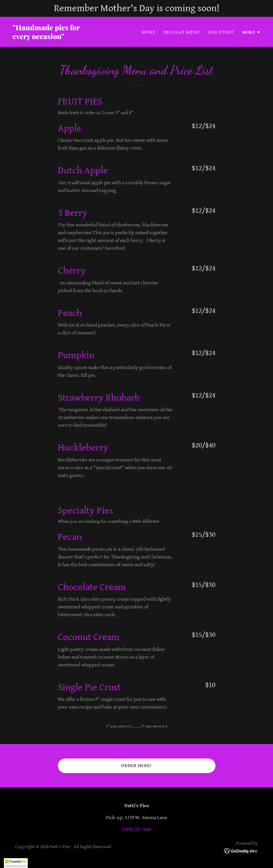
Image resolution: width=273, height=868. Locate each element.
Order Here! (136, 766)
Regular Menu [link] (182, 32)
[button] (251, 32)
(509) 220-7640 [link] (136, 830)
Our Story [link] (221, 32)
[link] (72, 38)
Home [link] (149, 32)
